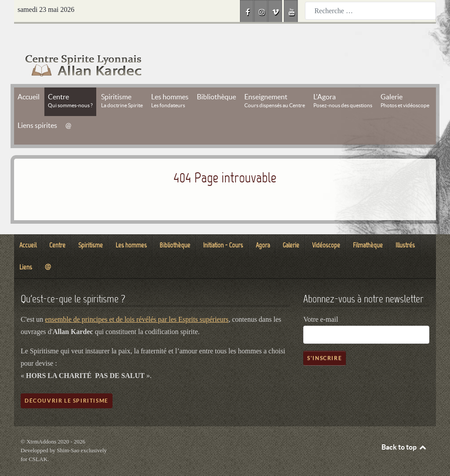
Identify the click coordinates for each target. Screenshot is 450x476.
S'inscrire (325, 338)
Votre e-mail (321, 300)
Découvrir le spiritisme (67, 381)
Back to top (404, 427)
